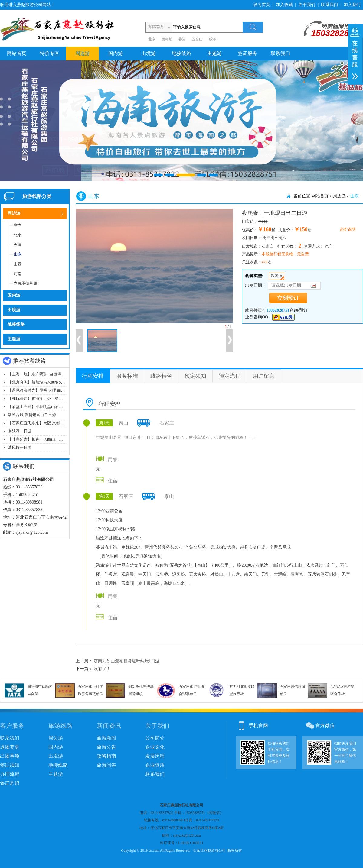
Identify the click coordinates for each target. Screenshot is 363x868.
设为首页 (262, 5)
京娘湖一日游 (20, 431)
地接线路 (181, 53)
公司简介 (155, 738)
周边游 (83, 53)
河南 (18, 274)
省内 (18, 225)
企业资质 (155, 765)
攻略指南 (106, 756)
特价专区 (50, 53)
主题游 (214, 53)
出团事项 (10, 756)
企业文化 (155, 747)
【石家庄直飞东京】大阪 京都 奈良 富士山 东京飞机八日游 (59, 423)
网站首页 (17, 53)
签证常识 (10, 783)
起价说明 (348, 229)
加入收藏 (284, 5)
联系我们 (329, 5)
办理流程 (10, 774)
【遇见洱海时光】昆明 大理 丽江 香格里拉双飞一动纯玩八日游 (62, 390)
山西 (18, 264)
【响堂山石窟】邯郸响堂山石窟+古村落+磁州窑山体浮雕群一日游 (65, 407)
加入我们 (352, 5)
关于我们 (307, 5)
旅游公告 (106, 747)
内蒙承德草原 (25, 283)
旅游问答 (106, 765)
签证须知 (10, 765)
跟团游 (276, 276)
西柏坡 (167, 39)
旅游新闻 (106, 738)
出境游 (149, 53)
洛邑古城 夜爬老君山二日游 (32, 415)
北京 (152, 39)
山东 (18, 254)
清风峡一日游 (20, 447)
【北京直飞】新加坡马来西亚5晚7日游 (41, 382)
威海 (212, 39)
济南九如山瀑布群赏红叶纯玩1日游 (127, 661)
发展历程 (155, 756)
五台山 (197, 39)
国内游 (116, 53)
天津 (18, 245)
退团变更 (10, 747)
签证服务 (247, 53)
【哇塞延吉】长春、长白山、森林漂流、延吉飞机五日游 (57, 439)
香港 (182, 39)
